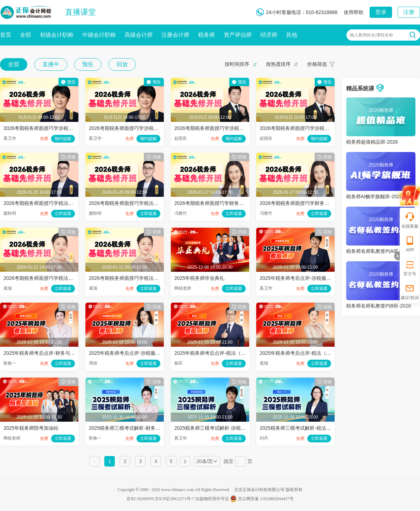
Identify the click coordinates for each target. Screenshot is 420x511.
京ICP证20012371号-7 (174, 499)
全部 (26, 35)
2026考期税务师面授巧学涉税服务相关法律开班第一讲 (234, 128)
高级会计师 (139, 35)
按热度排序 (278, 64)
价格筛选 (317, 64)
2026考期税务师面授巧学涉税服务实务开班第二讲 (143, 128)
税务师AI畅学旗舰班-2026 (374, 196)
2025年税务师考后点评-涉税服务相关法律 (134, 353)
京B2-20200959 (140, 499)
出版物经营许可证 (212, 499)
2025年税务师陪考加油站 (31, 428)
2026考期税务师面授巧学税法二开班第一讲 (136, 203)
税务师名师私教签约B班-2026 (379, 306)
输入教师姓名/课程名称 (372, 35)
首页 (6, 35)
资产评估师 (238, 35)
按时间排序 (237, 64)
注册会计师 (175, 35)
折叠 (397, 256)
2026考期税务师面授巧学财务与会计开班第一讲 (312, 203)
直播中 (51, 64)
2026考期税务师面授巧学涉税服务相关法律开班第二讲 (319, 128)
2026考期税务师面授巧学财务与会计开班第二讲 (226, 203)
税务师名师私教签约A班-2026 (379, 251)
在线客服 (410, 220)
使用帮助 (353, 12)
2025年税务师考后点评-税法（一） (298, 353)
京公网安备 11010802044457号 (262, 499)
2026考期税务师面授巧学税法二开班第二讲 (51, 203)
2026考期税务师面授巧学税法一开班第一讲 (136, 278)
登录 (381, 12)
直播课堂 (80, 12)
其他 (292, 35)
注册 (409, 12)
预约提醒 (63, 139)
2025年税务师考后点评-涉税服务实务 (300, 278)
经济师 (269, 35)
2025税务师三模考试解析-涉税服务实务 (217, 428)
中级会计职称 (99, 35)
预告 (88, 64)
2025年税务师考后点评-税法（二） (212, 353)
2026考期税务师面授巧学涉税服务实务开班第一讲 (58, 128)
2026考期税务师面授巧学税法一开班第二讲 (51, 278)
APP (410, 244)
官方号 (410, 268)
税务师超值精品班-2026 (372, 142)
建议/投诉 (410, 292)
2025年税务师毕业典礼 (199, 278)
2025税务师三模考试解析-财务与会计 (129, 428)
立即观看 (63, 214)
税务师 (206, 35)
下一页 (185, 461)
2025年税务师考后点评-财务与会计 (42, 353)
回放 (122, 64)
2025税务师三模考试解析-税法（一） (300, 428)
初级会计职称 (57, 35)
